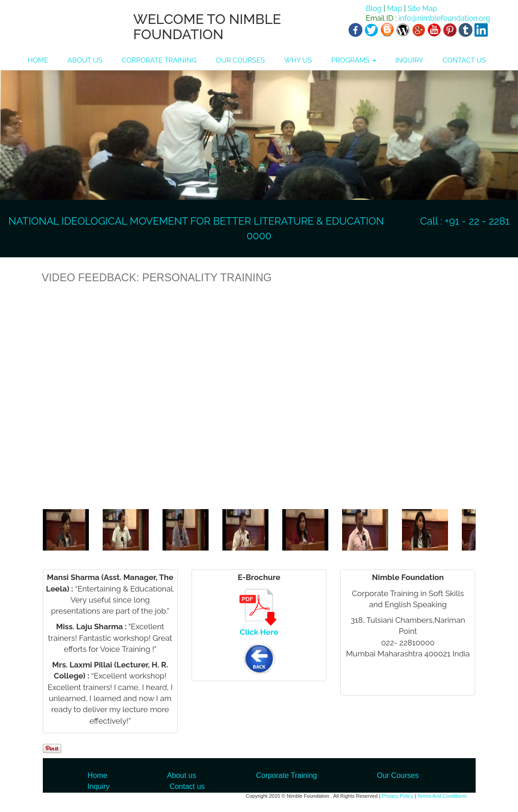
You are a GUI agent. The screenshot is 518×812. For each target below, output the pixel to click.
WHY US (298, 60)
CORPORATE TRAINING (159, 60)
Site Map (422, 9)
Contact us (187, 786)
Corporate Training (287, 775)
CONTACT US (464, 60)
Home (97, 775)
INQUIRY (410, 60)
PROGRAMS (353, 60)
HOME (38, 60)
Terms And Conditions (442, 796)
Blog (373, 9)
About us (182, 775)
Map (395, 9)
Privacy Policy (397, 796)
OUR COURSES (240, 60)
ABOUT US (85, 60)
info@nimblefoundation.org (444, 18)
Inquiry (99, 786)
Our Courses (398, 775)
